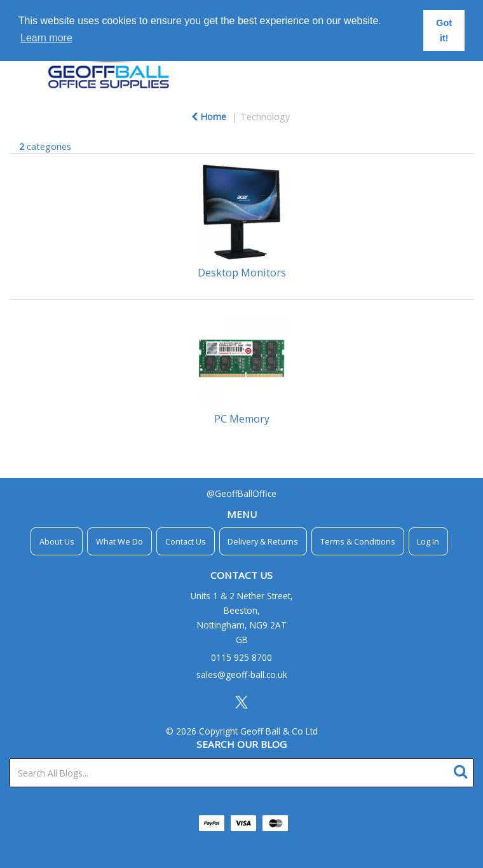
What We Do (119, 541)
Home (209, 117)
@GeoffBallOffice (241, 493)
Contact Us (186, 541)
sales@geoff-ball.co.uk (242, 675)
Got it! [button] (444, 31)
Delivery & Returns (263, 541)
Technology (265, 117)
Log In (428, 541)
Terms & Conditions (358, 541)
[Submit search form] (464, 770)
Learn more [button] (46, 38)
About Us (57, 541)
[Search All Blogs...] (241, 773)
